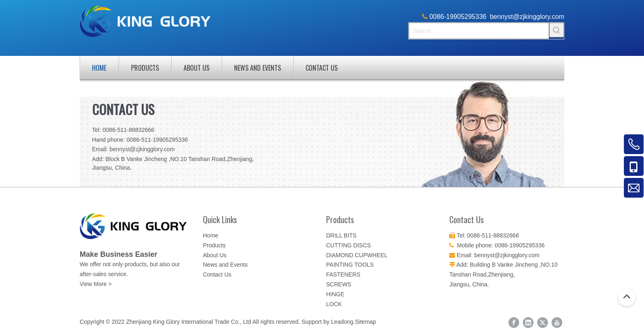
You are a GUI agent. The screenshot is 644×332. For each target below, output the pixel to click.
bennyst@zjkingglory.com (527, 17)
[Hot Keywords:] (557, 30)
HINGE (335, 294)
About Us (197, 68)
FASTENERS (343, 274)
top (627, 297)
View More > (96, 284)
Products (145, 68)
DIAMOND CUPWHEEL (357, 255)
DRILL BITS (341, 235)
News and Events (258, 68)
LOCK (334, 304)
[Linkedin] (528, 323)
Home (99, 68)
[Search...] (479, 31)
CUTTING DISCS (348, 245)
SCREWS (339, 284)
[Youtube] (557, 323)
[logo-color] (137, 226)
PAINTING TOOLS (350, 265)
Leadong (342, 322)
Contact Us (322, 68)
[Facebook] (514, 323)
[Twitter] (543, 323)
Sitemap (365, 322)
